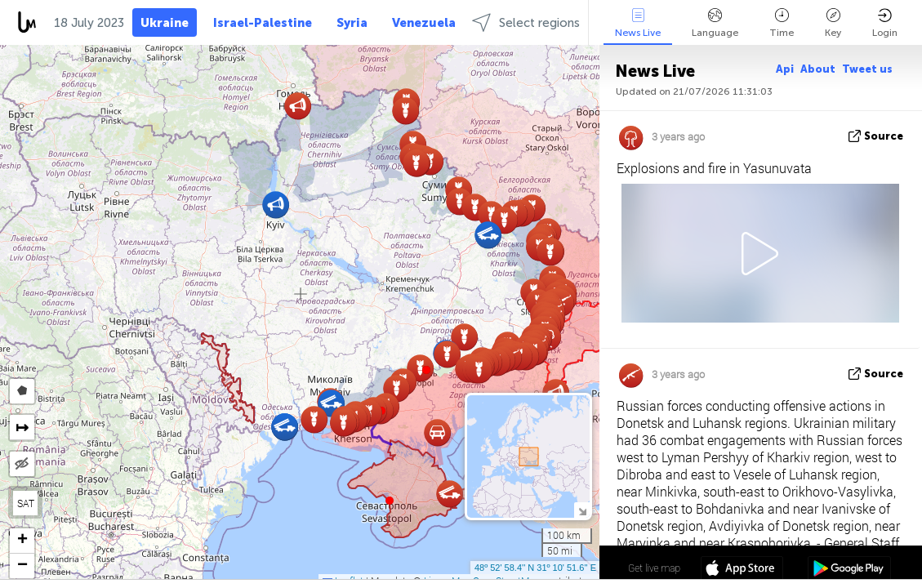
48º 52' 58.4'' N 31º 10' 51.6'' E (535, 568)
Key (833, 23)
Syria (352, 23)
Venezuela (424, 23)
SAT (26, 503)
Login (885, 23)
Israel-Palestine (263, 23)
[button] (426, 370)
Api (785, 69)
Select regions (526, 22)
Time (782, 23)
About (818, 69)
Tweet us (867, 69)
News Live (638, 23)
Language (715, 23)
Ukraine (165, 23)
